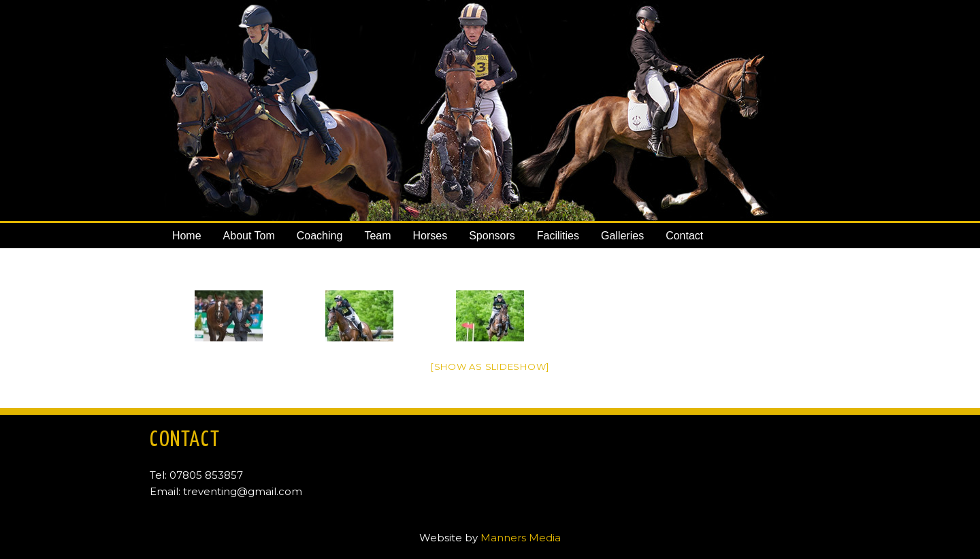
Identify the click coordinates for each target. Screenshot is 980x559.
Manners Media (521, 538)
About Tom (249, 236)
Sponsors (492, 236)
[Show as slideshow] (490, 367)
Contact (684, 236)
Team (377, 236)
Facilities (558, 236)
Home (187, 236)
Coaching (320, 236)
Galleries (622, 236)
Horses (430, 236)
